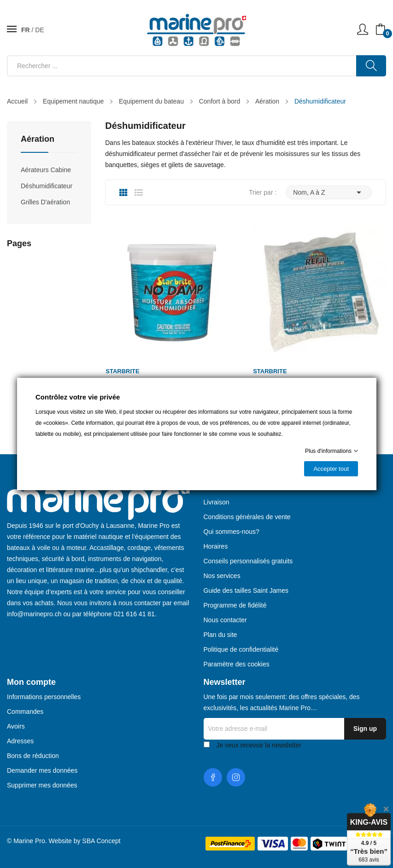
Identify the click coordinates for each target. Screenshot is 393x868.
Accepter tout (331, 469)
